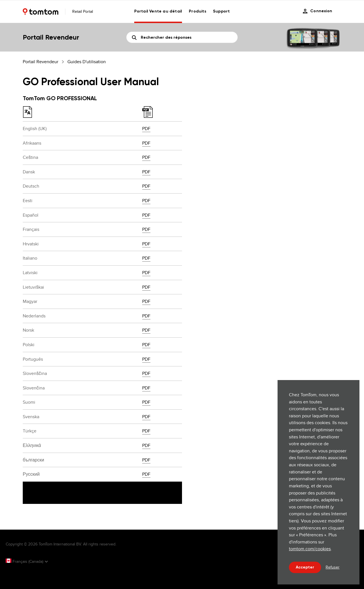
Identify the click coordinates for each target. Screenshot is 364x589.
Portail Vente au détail (158, 11)
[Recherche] (182, 37)
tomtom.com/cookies (310, 549)
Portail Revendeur (41, 62)
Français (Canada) (25, 561)
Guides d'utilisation (87, 62)
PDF (146, 129)
